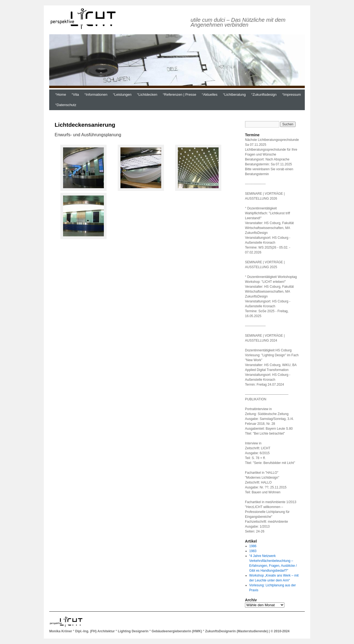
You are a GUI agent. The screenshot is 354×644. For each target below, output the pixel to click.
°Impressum (291, 95)
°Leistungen (122, 95)
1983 (253, 551)
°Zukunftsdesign (264, 95)
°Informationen (96, 95)
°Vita (75, 95)
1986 (253, 546)
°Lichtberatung (234, 95)
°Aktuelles (210, 95)
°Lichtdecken (147, 95)
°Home (61, 95)
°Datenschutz (66, 105)
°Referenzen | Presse (179, 95)
